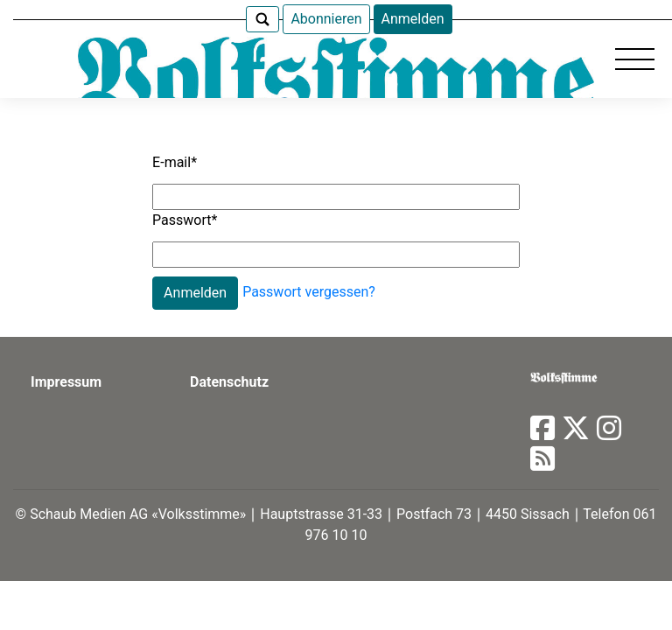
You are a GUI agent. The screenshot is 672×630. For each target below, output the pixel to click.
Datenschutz (229, 382)
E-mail (175, 162)
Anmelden (413, 19)
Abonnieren (326, 19)
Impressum (66, 382)
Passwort (185, 220)
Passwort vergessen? (309, 292)
